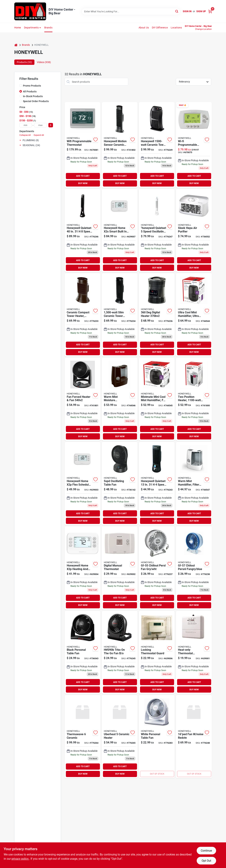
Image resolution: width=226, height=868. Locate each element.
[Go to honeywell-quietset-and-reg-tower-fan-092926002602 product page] (157, 231)
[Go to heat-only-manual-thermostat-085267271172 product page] (194, 652)
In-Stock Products (33, 96)
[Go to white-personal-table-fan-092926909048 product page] (157, 737)
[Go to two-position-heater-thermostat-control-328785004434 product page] (194, 399)
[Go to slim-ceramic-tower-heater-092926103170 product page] (120, 315)
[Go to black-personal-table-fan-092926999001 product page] (83, 652)
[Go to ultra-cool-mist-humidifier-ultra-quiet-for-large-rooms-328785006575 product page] (194, 315)
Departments (31, 28)
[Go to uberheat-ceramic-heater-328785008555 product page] (120, 737)
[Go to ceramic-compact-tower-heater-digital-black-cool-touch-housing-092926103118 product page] (83, 315)
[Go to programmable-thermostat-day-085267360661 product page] (83, 568)
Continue (206, 851)
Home (18, 28)
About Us (144, 28)
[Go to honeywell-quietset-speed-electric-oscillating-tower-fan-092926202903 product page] (83, 231)
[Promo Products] (21, 85)
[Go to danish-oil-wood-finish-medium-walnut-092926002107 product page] (157, 484)
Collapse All (25, 135)
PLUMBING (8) (31, 140)
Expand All (39, 135)
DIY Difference (160, 28)
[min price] (26, 125)
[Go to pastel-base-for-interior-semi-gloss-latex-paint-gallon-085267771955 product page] (194, 145)
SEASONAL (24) (31, 145)
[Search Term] (131, 11)
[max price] (40, 125)
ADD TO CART (83, 176)
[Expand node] (21, 140)
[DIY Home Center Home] (30, 11)
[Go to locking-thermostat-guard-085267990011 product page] (157, 652)
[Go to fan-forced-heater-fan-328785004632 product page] (83, 399)
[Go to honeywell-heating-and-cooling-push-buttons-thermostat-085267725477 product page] (120, 568)
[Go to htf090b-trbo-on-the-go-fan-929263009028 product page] (120, 652)
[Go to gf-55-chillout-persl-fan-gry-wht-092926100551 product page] (157, 568)
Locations (176, 28)
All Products (30, 91)
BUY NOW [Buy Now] (83, 183)
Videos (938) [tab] (44, 62)
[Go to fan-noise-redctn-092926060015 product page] (194, 737)
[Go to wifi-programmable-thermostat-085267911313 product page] (83, 145)
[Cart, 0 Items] (210, 11)
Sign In (187, 11)
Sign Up (201, 11)
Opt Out (206, 861)
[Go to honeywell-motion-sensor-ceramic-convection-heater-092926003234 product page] (120, 145)
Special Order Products (36, 101)
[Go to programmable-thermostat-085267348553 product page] (83, 484)
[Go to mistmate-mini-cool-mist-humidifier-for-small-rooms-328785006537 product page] (157, 399)
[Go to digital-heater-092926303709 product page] (157, 315)
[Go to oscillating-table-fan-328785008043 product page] (120, 484)
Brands (48, 28)
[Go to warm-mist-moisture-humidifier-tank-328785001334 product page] (120, 399)
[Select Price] (51, 125)
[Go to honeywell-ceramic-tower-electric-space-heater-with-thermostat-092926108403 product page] (157, 145)
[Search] (177, 11)
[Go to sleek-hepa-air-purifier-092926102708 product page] (194, 231)
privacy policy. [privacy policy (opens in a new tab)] (20, 859)
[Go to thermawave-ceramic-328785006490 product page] (83, 737)
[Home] (16, 45)
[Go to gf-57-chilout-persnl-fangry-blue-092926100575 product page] (194, 568)
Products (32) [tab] (24, 62)
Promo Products (32, 86)
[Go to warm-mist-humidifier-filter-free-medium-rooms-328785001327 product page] (194, 484)
